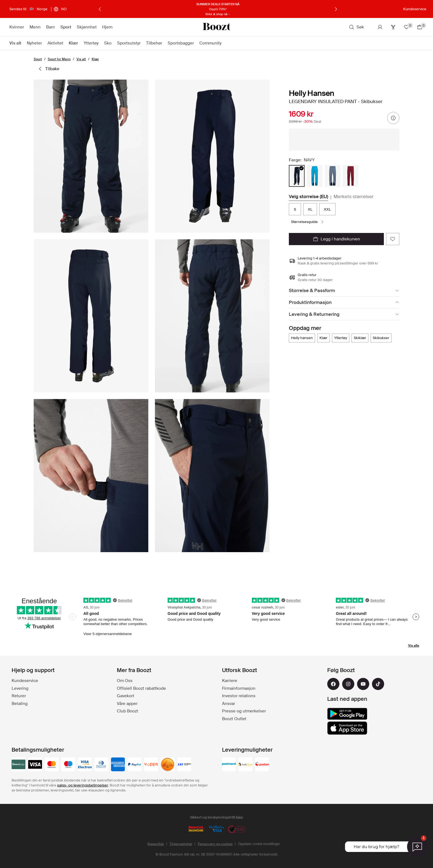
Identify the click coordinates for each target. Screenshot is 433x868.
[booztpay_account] (19, 765)
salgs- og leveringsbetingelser (83, 785)
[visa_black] (35, 765)
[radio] (297, 176)
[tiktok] (378, 684)
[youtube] (363, 684)
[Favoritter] (406, 27)
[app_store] (347, 728)
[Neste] (336, 9)
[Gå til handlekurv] (420, 27)
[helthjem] (245, 765)
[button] (91, 156)
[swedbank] (168, 765)
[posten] (262, 765)
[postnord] (229, 765)
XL (310, 209)
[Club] (393, 27)
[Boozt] (216, 27)
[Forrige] (100, 9)
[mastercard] (52, 765)
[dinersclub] (101, 765)
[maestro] (68, 765)
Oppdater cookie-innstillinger (259, 844)
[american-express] (118, 765)
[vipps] (151, 765)
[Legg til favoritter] (393, 239)
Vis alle (414, 646)
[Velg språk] (60, 9)
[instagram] (348, 684)
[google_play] (347, 714)
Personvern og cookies (215, 844)
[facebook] (333, 684)
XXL (327, 209)
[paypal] (134, 765)
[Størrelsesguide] (308, 222)
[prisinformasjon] (393, 118)
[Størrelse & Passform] (344, 291)
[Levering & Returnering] (344, 314)
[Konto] (380, 27)
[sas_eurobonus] (184, 765)
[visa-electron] (85, 765)
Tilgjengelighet (181, 844)
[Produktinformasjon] (344, 302)
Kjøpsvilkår (156, 844)
